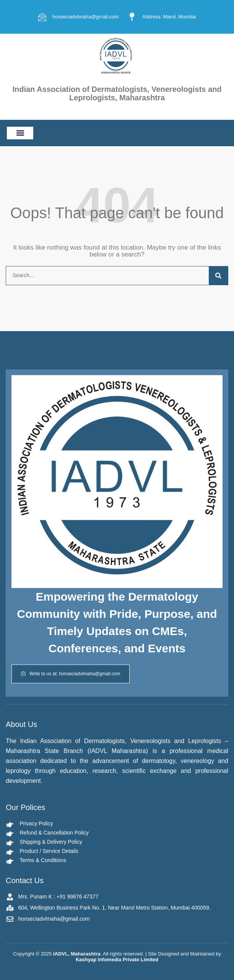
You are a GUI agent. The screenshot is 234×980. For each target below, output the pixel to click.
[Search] (218, 276)
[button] (20, 133)
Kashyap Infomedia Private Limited (117, 960)
